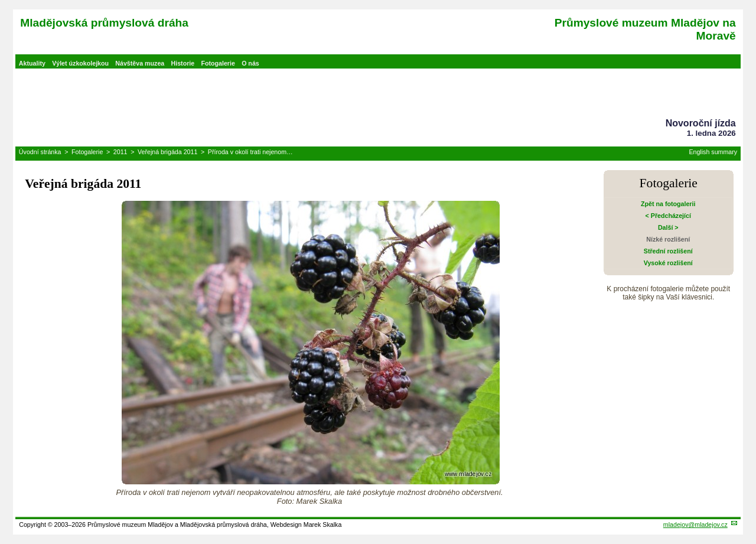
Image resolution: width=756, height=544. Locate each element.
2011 (120, 152)
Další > (668, 227)
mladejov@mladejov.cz (695, 525)
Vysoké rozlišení (668, 263)
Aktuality (32, 63)
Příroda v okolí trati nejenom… (250, 152)
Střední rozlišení (668, 251)
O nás (250, 63)
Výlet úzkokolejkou (80, 63)
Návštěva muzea (140, 63)
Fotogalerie (218, 63)
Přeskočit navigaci (1, 1)
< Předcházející (668, 216)
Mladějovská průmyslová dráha (104, 23)
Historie (183, 63)
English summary (713, 152)
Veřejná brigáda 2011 (167, 152)
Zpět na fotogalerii (668, 204)
